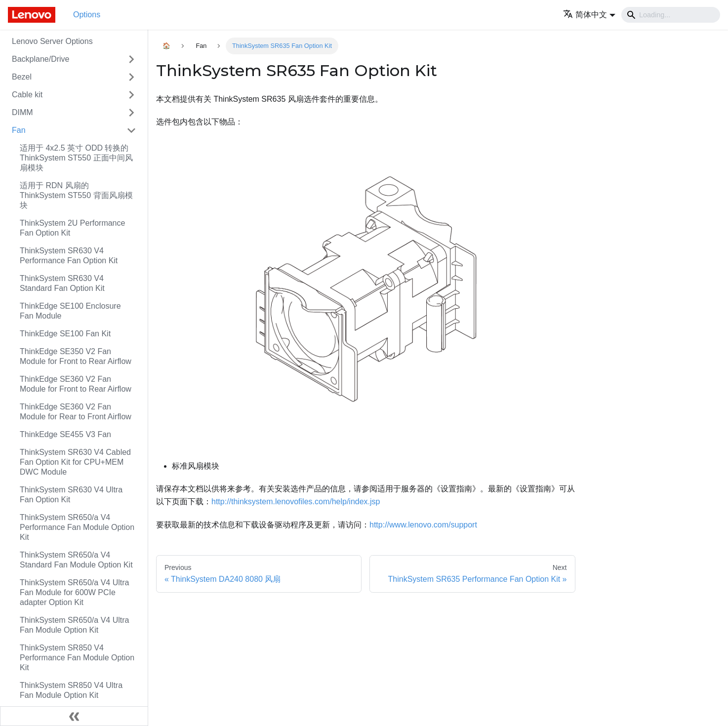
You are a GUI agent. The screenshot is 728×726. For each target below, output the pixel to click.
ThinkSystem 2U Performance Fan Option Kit (72, 228)
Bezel (22, 77)
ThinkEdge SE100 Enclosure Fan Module (70, 311)
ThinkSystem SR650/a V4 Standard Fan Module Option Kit (76, 560)
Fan (19, 130)
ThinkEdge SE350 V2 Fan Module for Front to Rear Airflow (76, 356)
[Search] (671, 15)
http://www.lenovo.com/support (423, 525)
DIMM (22, 112)
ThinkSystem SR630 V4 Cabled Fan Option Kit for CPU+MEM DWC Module (75, 462)
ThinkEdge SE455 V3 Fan (65, 434)
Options (87, 15)
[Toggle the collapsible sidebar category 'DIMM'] (131, 113)
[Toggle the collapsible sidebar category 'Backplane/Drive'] (131, 59)
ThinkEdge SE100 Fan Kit (65, 334)
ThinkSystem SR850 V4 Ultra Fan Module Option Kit (71, 690)
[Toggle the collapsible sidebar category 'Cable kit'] (131, 95)
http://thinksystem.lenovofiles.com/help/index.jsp (296, 502)
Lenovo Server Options (52, 41)
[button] (589, 15)
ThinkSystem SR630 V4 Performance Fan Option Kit (69, 256)
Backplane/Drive (41, 59)
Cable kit (27, 95)
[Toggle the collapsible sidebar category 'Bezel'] (131, 77)
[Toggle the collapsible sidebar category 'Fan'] (131, 130)
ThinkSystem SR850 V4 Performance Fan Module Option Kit (77, 658)
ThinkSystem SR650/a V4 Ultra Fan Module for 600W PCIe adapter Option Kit (74, 592)
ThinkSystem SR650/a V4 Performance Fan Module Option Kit (77, 527)
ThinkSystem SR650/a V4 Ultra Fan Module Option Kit (74, 625)
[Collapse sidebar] (74, 716)
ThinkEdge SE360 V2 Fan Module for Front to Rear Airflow (76, 384)
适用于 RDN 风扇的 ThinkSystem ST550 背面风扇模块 (76, 195)
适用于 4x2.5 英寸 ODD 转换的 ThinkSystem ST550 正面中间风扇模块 (76, 158)
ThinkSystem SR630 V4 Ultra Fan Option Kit (71, 495)
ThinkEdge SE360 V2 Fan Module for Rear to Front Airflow (76, 412)
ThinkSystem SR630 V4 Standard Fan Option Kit (62, 283)
